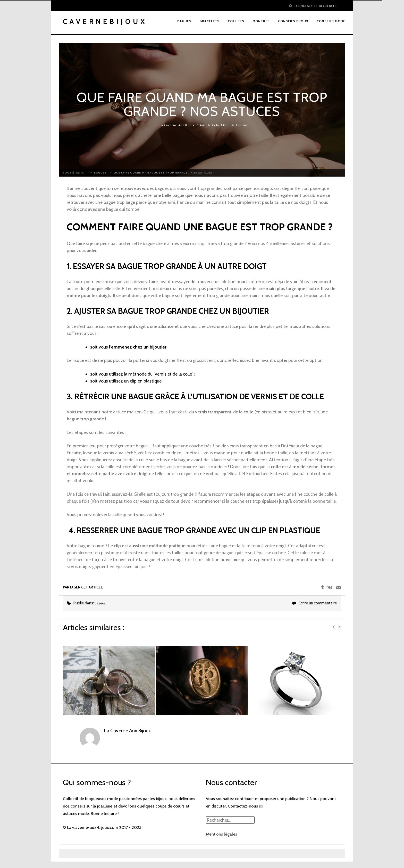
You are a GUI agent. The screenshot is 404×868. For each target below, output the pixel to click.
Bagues (100, 603)
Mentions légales (221, 834)
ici (261, 806)
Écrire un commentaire (318, 603)
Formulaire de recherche (313, 6)
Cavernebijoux (105, 21)
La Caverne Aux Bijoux (177, 125)
